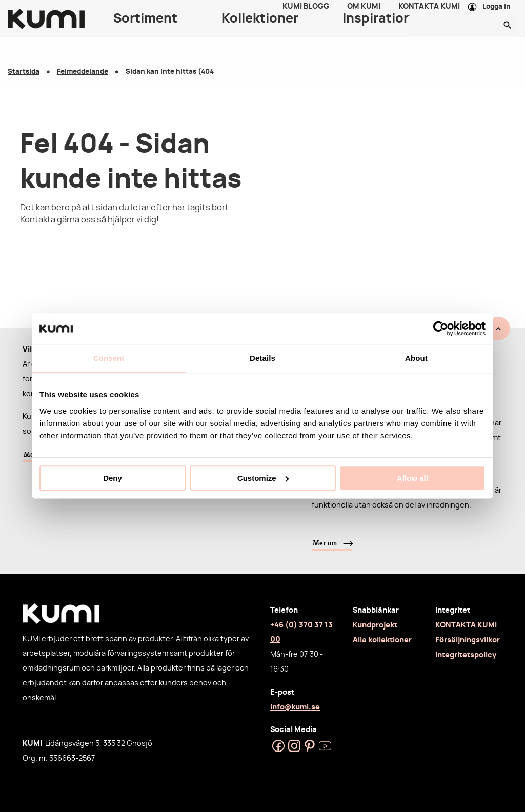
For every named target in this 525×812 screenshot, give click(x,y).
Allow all (412, 478)
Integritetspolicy (466, 655)
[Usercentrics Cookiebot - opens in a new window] (441, 329)
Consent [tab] (109, 358)
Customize (263, 478)
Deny (113, 478)
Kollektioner (260, 31)
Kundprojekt (375, 625)
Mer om (325, 543)
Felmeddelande (83, 72)
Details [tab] (262, 358)
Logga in (497, 13)
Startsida (24, 72)
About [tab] (416, 358)
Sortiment (145, 31)
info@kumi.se (295, 707)
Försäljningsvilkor (468, 640)
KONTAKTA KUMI (466, 625)
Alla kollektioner (382, 640)
